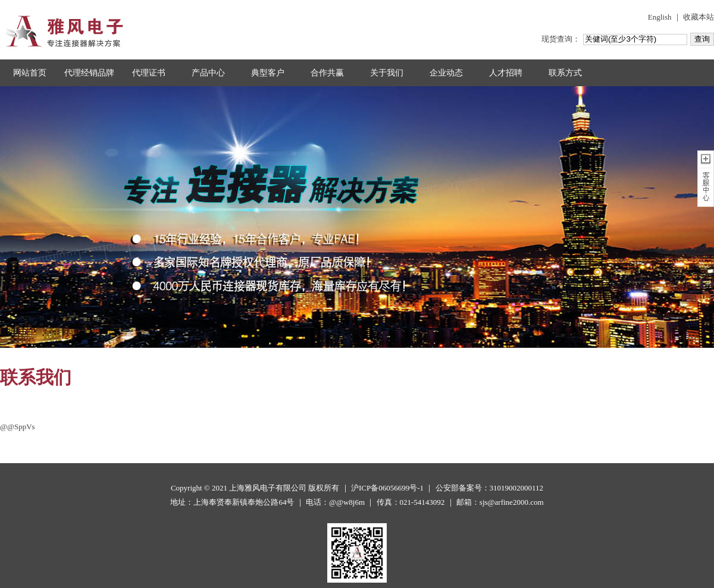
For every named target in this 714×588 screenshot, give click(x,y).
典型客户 (268, 73)
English (660, 17)
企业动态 (446, 73)
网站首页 (30, 73)
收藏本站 (699, 17)
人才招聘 (506, 73)
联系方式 (565, 73)
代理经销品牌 (89, 73)
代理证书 (149, 73)
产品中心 (208, 73)
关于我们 (387, 73)
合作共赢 (327, 73)
